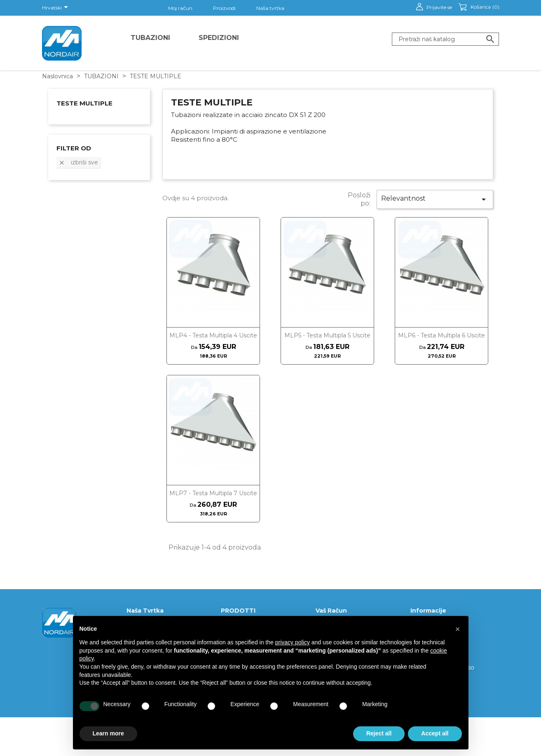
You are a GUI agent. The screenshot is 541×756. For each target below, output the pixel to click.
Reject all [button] (379, 733)
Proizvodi (224, 8)
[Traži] (445, 39)
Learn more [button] (108, 733)
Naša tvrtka (270, 8)
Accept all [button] (435, 733)
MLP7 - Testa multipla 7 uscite (213, 493)
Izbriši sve (78, 162)
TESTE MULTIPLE (84, 103)
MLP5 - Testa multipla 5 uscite (327, 335)
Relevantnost (435, 199)
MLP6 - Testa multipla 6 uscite (441, 335)
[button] (458, 629)
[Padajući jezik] (56, 8)
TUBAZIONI (150, 38)
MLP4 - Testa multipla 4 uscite (213, 335)
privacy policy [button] (293, 642)
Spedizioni (219, 38)
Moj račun (180, 8)
